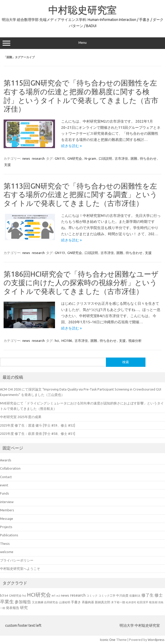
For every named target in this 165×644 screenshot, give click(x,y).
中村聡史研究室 (82, 10)
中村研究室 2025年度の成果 (21, 417)
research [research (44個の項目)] (78, 595)
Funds (4, 493)
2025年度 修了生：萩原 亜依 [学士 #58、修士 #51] (38, 434)
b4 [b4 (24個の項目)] (6, 595)
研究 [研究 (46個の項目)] (24, 608)
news (26, 158)
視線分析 (135, 341)
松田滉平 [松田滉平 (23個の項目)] (143, 602)
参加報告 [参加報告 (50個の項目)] (23, 602)
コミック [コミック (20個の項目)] (92, 596)
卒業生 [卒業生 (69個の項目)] (7, 601)
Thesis (5, 544)
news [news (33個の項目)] (65, 595)
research (38, 158)
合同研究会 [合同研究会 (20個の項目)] (51, 602)
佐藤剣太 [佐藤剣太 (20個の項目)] (135, 596)
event (4, 485)
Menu (82, 43)
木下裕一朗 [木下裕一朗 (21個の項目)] (118, 602)
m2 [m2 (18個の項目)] (58, 596)
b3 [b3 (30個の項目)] (2, 595)
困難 (134, 158)
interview (7, 502)
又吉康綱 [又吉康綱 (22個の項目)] (38, 602)
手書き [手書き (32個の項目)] (76, 602)
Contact (6, 477)
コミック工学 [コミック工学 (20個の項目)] (107, 596)
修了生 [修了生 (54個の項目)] (148, 595)
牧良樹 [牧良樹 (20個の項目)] (153, 602)
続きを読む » (71, 146)
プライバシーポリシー (17, 560)
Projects (6, 527)
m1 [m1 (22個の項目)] (54, 596)
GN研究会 (75, 158)
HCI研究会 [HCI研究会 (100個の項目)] (39, 595)
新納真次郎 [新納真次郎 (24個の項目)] (103, 602)
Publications (9, 535)
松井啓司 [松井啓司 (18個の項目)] (131, 602)
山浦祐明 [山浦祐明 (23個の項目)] (65, 602)
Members (7, 510)
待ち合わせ (148, 158)
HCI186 (67, 341)
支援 (7, 165)
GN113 (60, 253)
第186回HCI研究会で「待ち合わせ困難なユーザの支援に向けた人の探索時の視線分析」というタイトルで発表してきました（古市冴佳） (81, 283)
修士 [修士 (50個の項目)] (159, 595)
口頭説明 (105, 158)
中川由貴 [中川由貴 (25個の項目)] (122, 595)
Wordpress (156, 640)
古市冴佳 (121, 158)
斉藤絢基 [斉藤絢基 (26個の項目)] (88, 602)
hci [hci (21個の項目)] (24, 596)
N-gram (90, 158)
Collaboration (10, 468)
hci (57, 341)
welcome (7, 552)
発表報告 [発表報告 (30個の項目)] (13, 608)
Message (7, 519)
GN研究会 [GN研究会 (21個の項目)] (15, 596)
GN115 (60, 158)
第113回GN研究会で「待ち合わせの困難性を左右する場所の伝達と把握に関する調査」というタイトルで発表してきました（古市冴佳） (80, 194)
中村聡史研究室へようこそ (20, 569)
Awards (6, 460)
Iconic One (108, 640)
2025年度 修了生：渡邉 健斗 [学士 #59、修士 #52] (38, 425)
